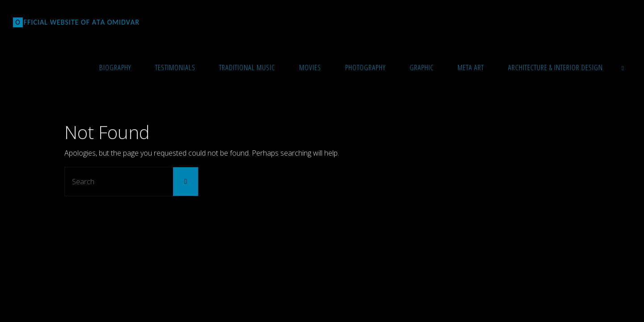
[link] (623, 67)
